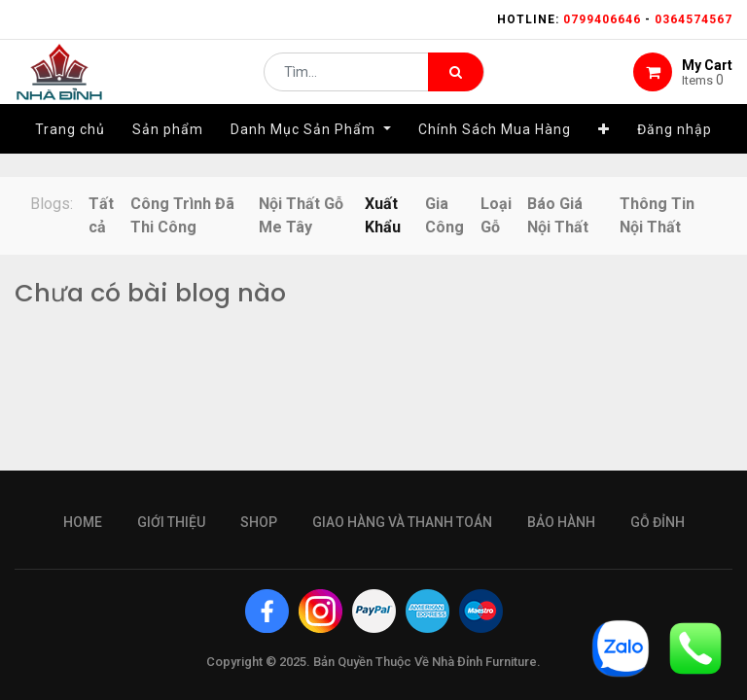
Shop (259, 522)
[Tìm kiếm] (456, 84)
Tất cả (101, 215)
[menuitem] (70, 153)
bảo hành (561, 522)
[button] (604, 153)
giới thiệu (171, 522)
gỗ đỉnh (658, 522)
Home (83, 522)
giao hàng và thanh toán (402, 522)
